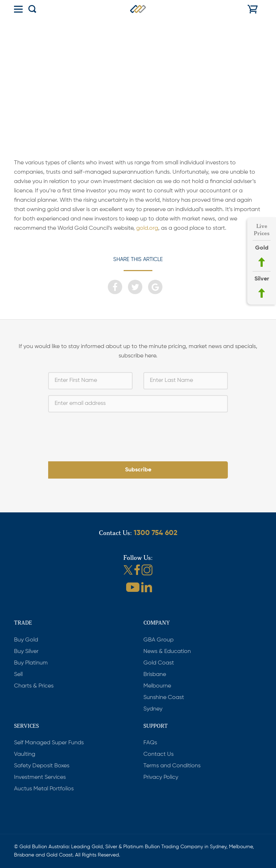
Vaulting (25, 754)
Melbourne (157, 686)
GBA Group (158, 640)
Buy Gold (26, 640)
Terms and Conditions (172, 766)
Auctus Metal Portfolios (44, 789)
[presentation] (138, 432)
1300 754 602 (156, 533)
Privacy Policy (161, 777)
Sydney (153, 709)
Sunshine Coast (164, 698)
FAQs (150, 743)
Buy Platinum (31, 663)
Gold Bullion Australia (138, 9)
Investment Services (40, 777)
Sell (18, 675)
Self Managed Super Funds (49, 743)
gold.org (147, 228)
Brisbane (155, 675)
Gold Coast (159, 663)
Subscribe (138, 470)
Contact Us (158, 754)
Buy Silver (26, 652)
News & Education (167, 652)
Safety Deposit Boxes (42, 766)
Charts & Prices (34, 686)
